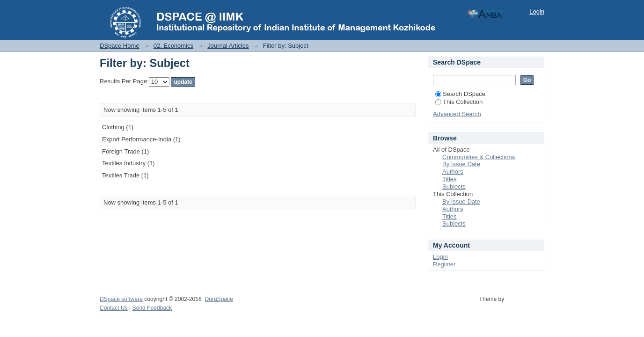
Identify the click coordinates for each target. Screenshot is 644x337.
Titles (450, 179)
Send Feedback (152, 308)
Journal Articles (228, 46)
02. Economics (173, 46)
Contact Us (114, 308)
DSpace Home (120, 46)
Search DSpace (460, 94)
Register (444, 264)
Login (537, 11)
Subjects (454, 187)
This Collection (459, 102)
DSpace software (121, 299)
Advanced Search (457, 114)
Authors (453, 172)
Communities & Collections (479, 157)
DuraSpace (219, 299)
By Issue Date (461, 164)
